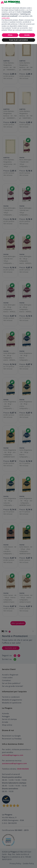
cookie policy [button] (6, 18)
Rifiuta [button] (10, 35)
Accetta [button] (27, 35)
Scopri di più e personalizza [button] (18, 40)
